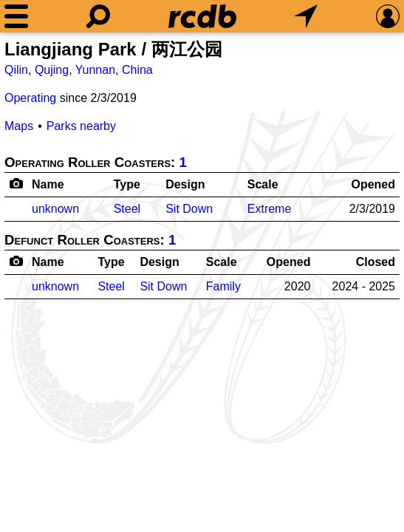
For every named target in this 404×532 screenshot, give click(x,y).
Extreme (270, 209)
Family (223, 286)
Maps (19, 126)
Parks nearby (81, 126)
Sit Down (189, 209)
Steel (127, 209)
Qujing (52, 70)
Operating (30, 98)
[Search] (98, 16)
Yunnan (95, 70)
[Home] (202, 16)
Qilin (16, 70)
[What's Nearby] (306, 16)
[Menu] (16, 16)
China (137, 70)
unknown (55, 209)
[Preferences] (388, 16)
